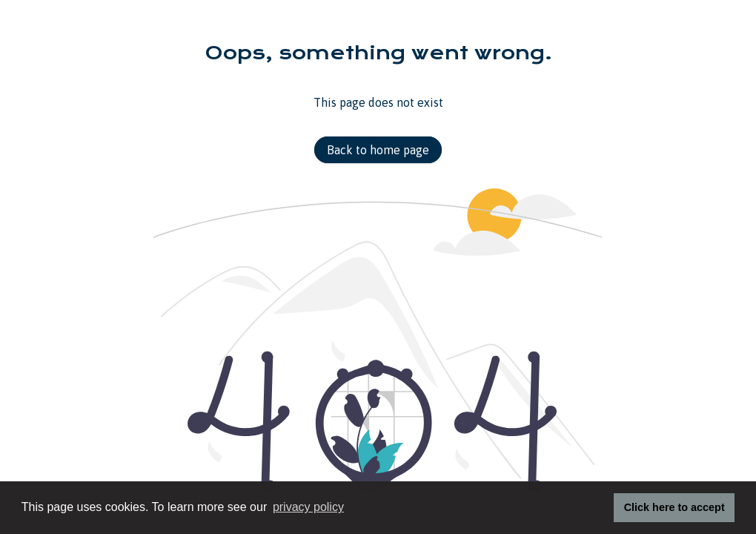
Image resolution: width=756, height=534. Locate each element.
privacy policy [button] (308, 507)
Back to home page (378, 150)
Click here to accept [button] (674, 507)
